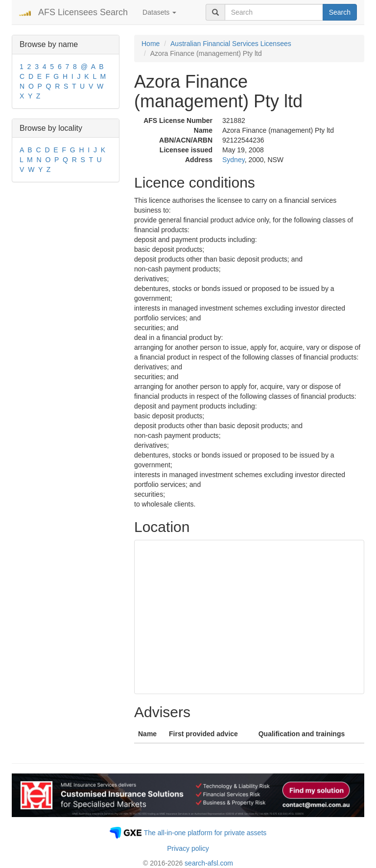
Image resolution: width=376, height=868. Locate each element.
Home (151, 44)
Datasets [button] (159, 12)
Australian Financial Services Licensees (231, 44)
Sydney (234, 160)
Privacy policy (188, 848)
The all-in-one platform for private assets (205, 833)
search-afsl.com (209, 863)
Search (340, 12)
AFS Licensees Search (83, 12)
